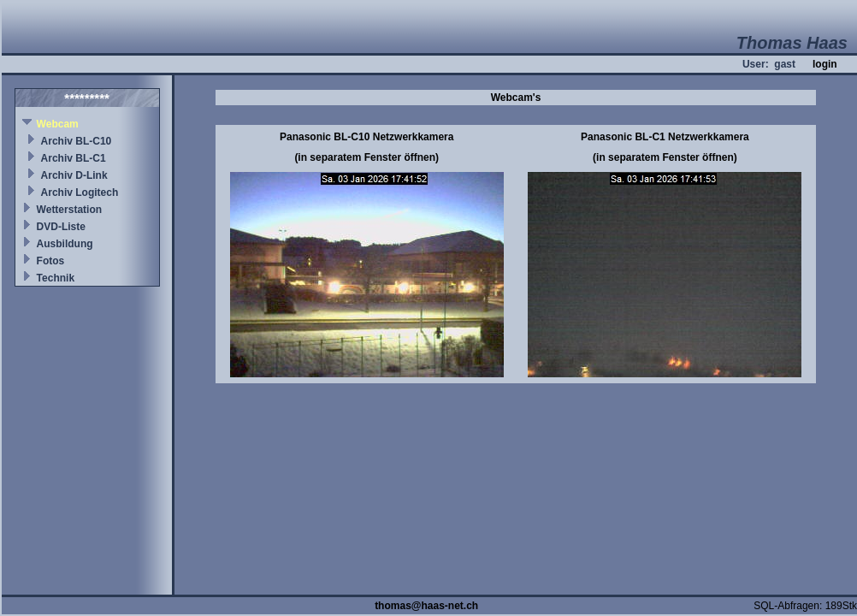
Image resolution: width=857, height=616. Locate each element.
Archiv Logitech (80, 192)
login (825, 64)
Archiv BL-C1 (74, 158)
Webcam (58, 124)
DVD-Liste (61, 227)
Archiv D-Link (74, 175)
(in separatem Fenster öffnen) (366, 157)
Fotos (51, 261)
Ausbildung (65, 244)
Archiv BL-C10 (77, 141)
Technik (56, 278)
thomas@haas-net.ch (426, 606)
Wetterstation (69, 210)
